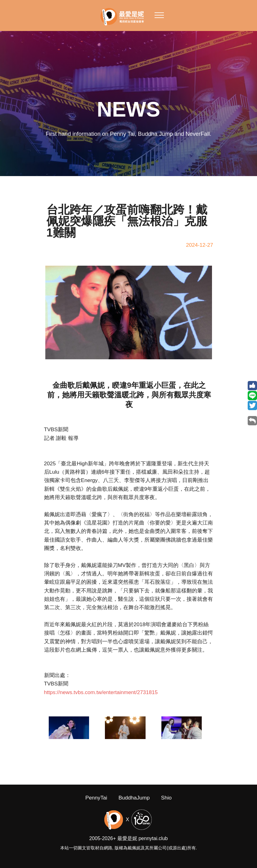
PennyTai (96, 805)
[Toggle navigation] (159, 15)
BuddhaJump (134, 805)
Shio (166, 805)
